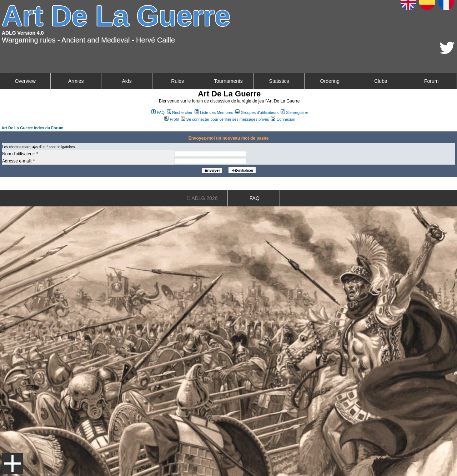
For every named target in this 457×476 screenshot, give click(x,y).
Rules (177, 81)
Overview (25, 81)
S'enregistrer (294, 112)
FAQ (158, 112)
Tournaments (228, 81)
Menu (12, 464)
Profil (171, 119)
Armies (76, 81)
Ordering (330, 81)
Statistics (279, 81)
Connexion (283, 119)
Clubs (381, 81)
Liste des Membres (214, 112)
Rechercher (180, 112)
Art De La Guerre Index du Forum (32, 128)
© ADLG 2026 (202, 198)
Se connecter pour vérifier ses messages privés (225, 119)
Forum (431, 81)
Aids (127, 81)
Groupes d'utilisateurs (257, 112)
